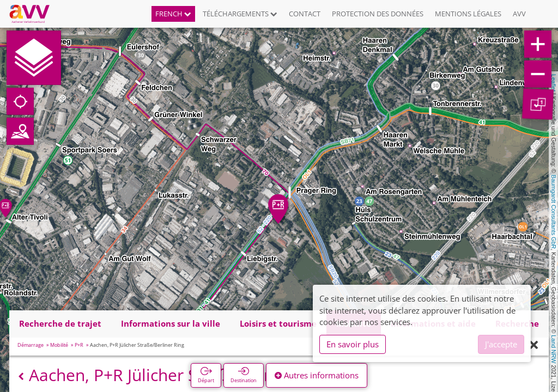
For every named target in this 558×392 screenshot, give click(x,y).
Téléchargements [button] (240, 14)
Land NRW (554, 349)
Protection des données (378, 14)
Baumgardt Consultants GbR (554, 212)
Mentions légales (468, 14)
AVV (519, 14)
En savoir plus (353, 344)
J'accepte (501, 344)
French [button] (173, 14)
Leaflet (554, 83)
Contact (305, 14)
